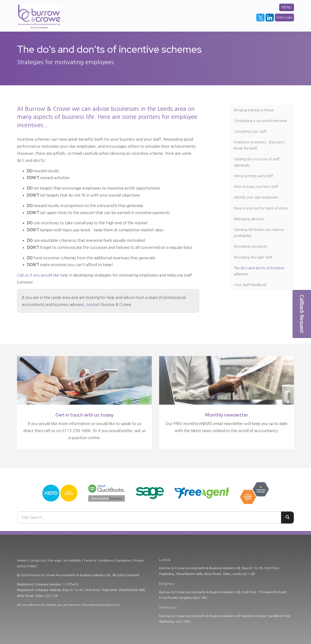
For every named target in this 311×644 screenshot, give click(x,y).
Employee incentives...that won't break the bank (260, 145)
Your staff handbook (250, 285)
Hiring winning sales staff (254, 176)
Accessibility (72, 561)
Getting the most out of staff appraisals (257, 162)
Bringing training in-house (254, 110)
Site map (54, 561)
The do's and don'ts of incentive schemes (259, 271)
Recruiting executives (251, 246)
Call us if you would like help (43, 275)
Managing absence (249, 219)
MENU (287, 7)
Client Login (284, 17)
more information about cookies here (97, 605)
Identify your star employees (256, 197)
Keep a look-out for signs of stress (261, 208)
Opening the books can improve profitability (259, 233)
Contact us (37, 561)
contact (93, 305)
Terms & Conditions (99, 561)
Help (32, 566)
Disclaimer (123, 561)
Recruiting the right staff (253, 257)
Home (22, 561)
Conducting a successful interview (260, 121)
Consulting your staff (250, 131)
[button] (302, 314)
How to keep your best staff (256, 187)
